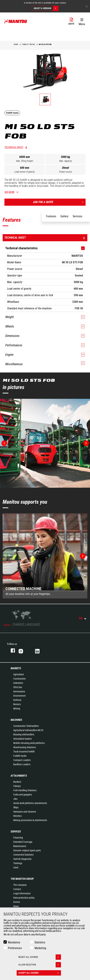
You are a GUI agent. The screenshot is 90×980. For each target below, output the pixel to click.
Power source (66, 172)
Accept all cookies (40, 973)
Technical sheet (14, 147)
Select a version (46, 8)
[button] (82, 21)
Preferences (15, 948)
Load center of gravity (25, 172)
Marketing (40, 948)
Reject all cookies (40, 957)
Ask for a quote (59, 202)
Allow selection (40, 965)
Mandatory (14, 942)
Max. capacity (66, 161)
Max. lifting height (25, 161)
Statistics (40, 942)
